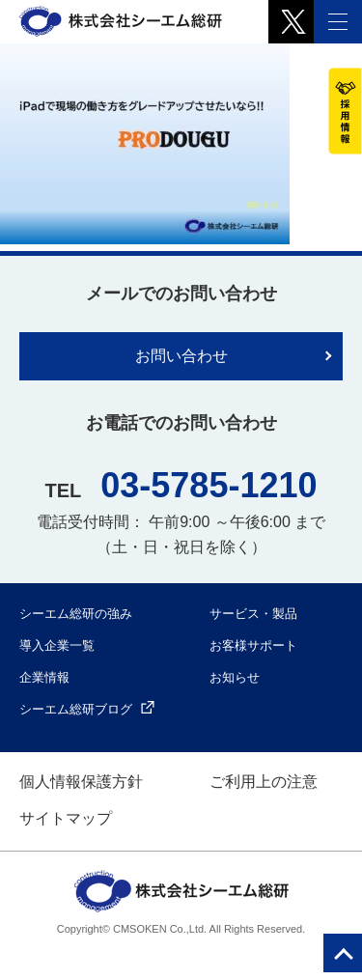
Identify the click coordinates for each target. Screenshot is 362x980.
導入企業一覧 (57, 645)
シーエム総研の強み (76, 614)
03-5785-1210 (209, 485)
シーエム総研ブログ (87, 709)
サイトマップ (66, 818)
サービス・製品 (253, 614)
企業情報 (44, 677)
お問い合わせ (181, 356)
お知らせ (235, 677)
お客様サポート (253, 645)
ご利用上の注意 (264, 782)
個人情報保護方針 (81, 782)
